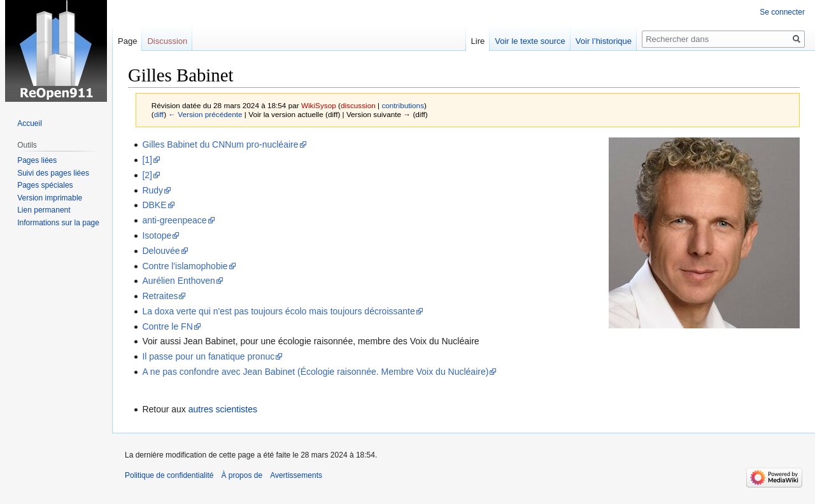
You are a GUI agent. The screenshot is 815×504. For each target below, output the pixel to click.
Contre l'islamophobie (185, 266)
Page (127, 41)
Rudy (152, 190)
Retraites (160, 296)
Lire (478, 41)
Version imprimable (50, 198)
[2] (147, 175)
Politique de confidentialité (169, 475)
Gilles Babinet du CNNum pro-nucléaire (220, 144)
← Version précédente (205, 114)
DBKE (154, 205)
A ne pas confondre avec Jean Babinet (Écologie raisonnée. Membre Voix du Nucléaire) (315, 372)
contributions (403, 105)
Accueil (30, 123)
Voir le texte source (530, 41)
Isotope (157, 235)
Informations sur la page (58, 223)
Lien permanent (44, 210)
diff (159, 114)
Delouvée (161, 251)
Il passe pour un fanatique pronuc (208, 356)
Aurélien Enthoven (178, 281)
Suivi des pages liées (53, 173)
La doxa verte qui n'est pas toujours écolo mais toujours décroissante (278, 311)
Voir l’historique (604, 41)
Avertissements (296, 475)
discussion (358, 105)
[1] (147, 160)
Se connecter (782, 12)
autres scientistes (223, 409)
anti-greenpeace (174, 220)
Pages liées (37, 160)
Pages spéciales (45, 185)
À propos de (242, 475)
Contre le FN (167, 326)
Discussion (167, 41)
